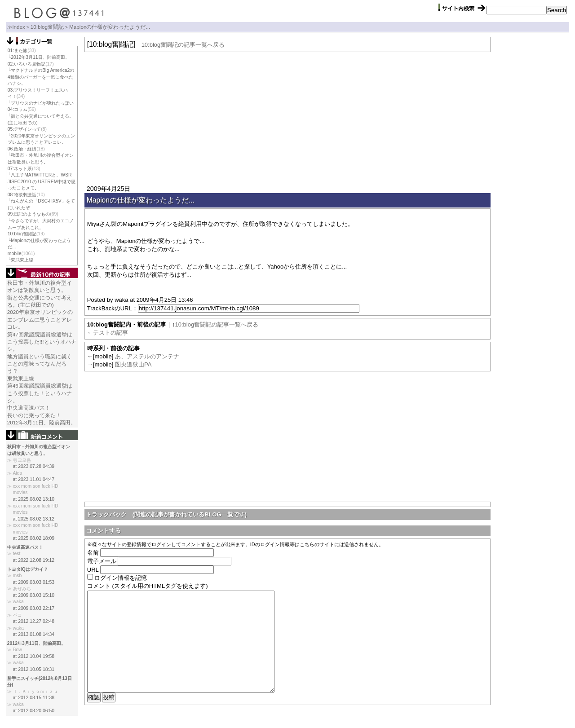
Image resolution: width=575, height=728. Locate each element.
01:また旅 (18, 51)
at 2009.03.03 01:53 (34, 582)
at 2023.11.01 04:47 (34, 479)
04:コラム (18, 109)
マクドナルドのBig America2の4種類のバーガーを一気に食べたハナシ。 (41, 77)
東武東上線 (22, 260)
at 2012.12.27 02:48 (34, 621)
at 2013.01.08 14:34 (34, 634)
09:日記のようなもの (29, 214)
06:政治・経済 (22, 149)
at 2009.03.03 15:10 (34, 595)
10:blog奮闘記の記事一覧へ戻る (183, 45)
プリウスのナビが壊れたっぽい (42, 103)
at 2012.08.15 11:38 (34, 698)
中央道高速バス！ (29, 408)
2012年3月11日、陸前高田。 (40, 57)
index (19, 27)
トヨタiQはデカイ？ (28, 569)
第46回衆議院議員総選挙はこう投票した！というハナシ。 (40, 393)
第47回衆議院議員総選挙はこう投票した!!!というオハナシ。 (42, 342)
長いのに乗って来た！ (34, 415)
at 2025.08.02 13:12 (34, 519)
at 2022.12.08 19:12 (34, 560)
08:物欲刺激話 (22, 195)
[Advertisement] (287, 117)
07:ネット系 (20, 169)
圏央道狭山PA (133, 364)
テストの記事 (111, 333)
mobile (15, 254)
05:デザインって (24, 129)
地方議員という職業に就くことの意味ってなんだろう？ (40, 364)
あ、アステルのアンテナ (147, 356)
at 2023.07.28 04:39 (34, 466)
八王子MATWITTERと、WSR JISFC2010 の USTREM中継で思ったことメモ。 (42, 181)
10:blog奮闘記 (47, 27)
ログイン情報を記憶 (121, 578)
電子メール (102, 561)
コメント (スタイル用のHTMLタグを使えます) (148, 586)
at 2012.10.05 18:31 (34, 669)
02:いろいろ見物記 (27, 64)
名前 (93, 553)
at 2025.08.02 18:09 (34, 538)
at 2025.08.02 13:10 (34, 499)
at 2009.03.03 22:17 (34, 608)
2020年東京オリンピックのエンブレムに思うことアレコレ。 (40, 319)
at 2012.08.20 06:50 (34, 711)
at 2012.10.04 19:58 (34, 656)
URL (93, 570)
